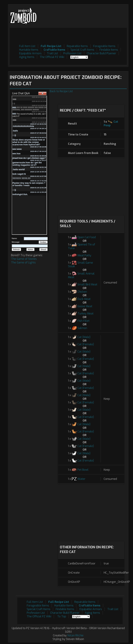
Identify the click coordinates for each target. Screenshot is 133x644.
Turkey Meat (85, 314)
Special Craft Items (82, 50)
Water (81, 479)
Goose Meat (85, 306)
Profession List (72, 53)
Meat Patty (84, 255)
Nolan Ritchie (75, 635)
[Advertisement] (64, 36)
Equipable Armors (30, 53)
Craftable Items (54, 50)
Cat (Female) (86, 344)
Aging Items (27, 57)
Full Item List (27, 46)
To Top (62, 616)
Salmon (82, 328)
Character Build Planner (101, 53)
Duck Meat (84, 299)
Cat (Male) (84, 337)
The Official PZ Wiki (52, 57)
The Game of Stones (24, 259)
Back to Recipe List (61, 91)
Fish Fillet (83, 321)
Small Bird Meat (87, 284)
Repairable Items (77, 46)
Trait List (52, 53)
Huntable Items (29, 50)
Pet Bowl (83, 470)
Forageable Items (104, 46)
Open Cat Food (87, 237)
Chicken (82, 292)
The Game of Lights (23, 262)
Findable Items (109, 50)
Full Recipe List (51, 46)
